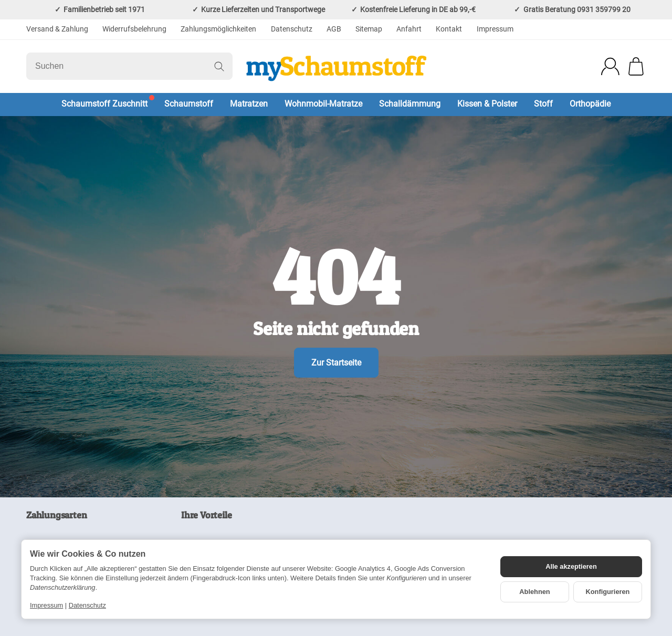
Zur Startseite (336, 363)
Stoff (543, 104)
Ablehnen (534, 592)
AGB (334, 29)
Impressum (495, 29)
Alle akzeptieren (571, 566)
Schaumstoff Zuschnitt (104, 104)
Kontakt (449, 29)
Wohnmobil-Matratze (323, 104)
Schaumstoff (189, 104)
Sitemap (369, 29)
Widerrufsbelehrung (134, 29)
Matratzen (249, 104)
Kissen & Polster (487, 104)
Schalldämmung (410, 104)
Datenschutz (292, 29)
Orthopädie (590, 104)
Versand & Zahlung (57, 29)
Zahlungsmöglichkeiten (218, 29)
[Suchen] (129, 66)
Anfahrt (409, 29)
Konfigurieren (608, 592)
